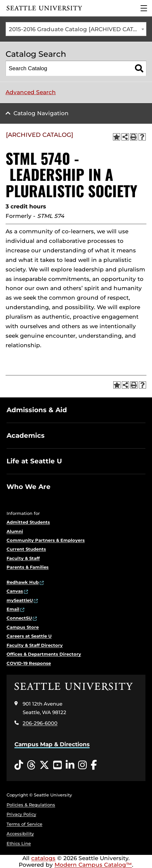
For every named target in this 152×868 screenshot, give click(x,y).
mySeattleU (20, 600)
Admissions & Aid (37, 410)
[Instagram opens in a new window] (82, 765)
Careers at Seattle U (29, 636)
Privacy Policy (21, 814)
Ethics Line (19, 843)
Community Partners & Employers (46, 540)
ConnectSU (19, 618)
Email (13, 609)
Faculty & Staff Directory (35, 645)
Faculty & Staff (23, 558)
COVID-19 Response (29, 663)
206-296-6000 (40, 723)
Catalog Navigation (41, 113)
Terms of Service (24, 824)
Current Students (26, 549)
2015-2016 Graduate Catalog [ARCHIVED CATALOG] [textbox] (78, 29)
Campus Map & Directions (52, 744)
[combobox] (76, 29)
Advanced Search (31, 92)
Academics (26, 435)
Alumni (15, 531)
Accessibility (20, 834)
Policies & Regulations (31, 805)
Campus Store (23, 627)
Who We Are (29, 487)
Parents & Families (28, 567)
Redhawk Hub (23, 582)
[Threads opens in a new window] (31, 765)
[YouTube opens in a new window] (57, 765)
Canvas (15, 591)
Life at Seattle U (34, 461)
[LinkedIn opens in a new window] (70, 765)
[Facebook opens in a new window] (94, 765)
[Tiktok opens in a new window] (19, 765)
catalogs (43, 858)
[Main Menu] (144, 8)
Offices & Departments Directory (44, 654)
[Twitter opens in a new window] (44, 765)
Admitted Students (28, 522)
